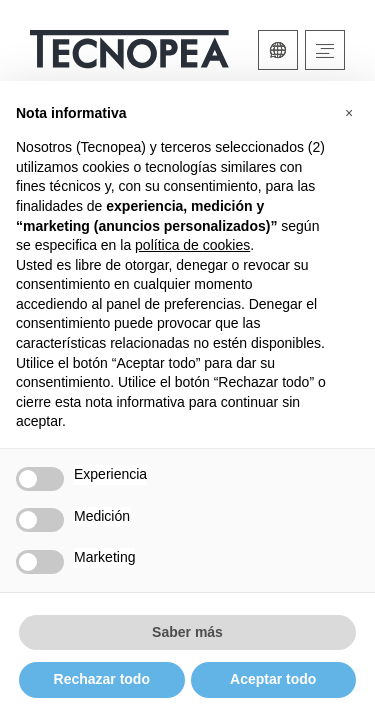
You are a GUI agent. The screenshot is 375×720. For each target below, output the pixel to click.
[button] (349, 113)
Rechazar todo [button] (102, 679)
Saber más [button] (187, 632)
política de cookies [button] (192, 245)
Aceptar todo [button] (273, 679)
